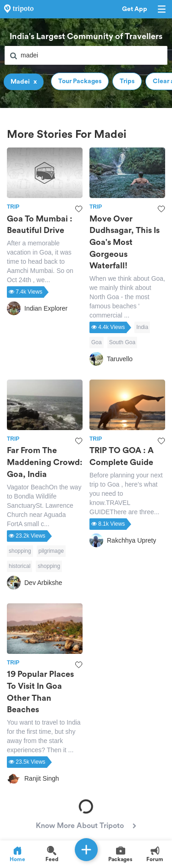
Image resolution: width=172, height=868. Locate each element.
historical (19, 566)
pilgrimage (51, 551)
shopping (20, 551)
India (142, 327)
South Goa (122, 342)
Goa (97, 342)
